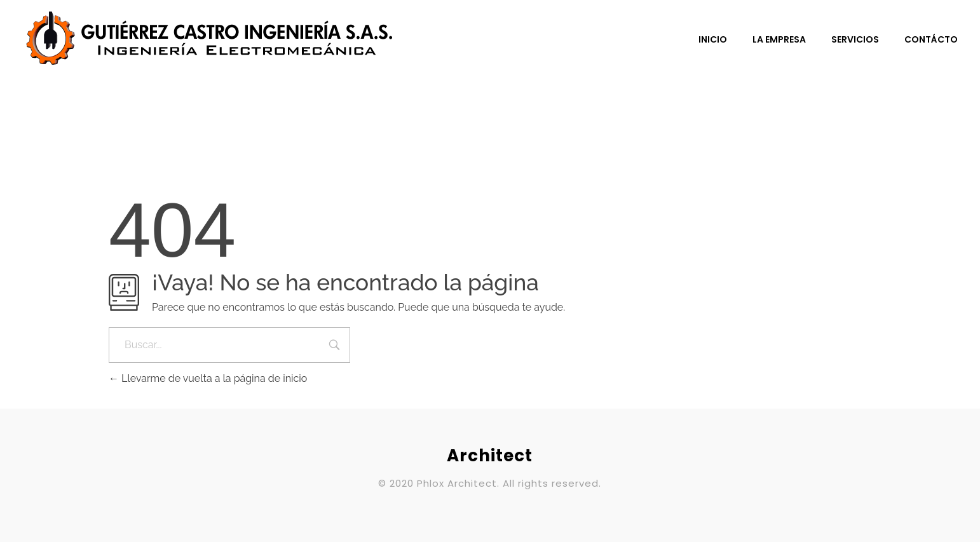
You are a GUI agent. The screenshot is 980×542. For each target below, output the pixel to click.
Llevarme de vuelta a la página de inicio (208, 378)
